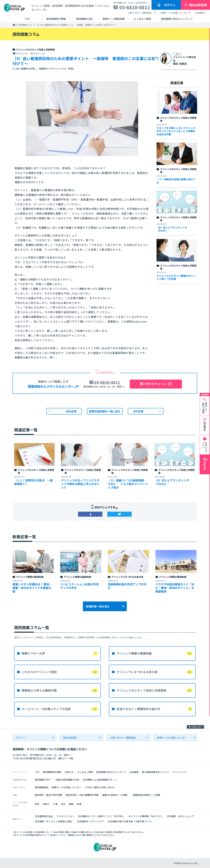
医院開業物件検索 (52, 772)
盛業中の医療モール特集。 (116, 795)
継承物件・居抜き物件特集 (48, 795)
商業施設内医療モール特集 (146, 795)
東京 (37, 804)
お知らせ (69, 772)
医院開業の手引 (43, 780)
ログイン (170, 5)
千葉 (55, 804)
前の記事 (71, 411)
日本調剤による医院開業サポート (100, 780)
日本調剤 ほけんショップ (180, 816)
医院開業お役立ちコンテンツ (111, 772)
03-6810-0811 (135, 7)
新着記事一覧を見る (98, 606)
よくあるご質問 (85, 772)
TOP (37, 772)
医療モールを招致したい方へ (174, 13)
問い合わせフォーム (153, 384)
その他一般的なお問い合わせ (100, 787)
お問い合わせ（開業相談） (141, 13)
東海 (79, 804)
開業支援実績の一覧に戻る (105, 411)
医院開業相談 (42, 787)
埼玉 (63, 804)
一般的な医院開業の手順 (67, 780)
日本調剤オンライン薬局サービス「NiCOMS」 (101, 816)
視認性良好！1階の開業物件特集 (82, 795)
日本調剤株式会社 (44, 816)
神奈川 (46, 804)
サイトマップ (179, 772)
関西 (71, 804)
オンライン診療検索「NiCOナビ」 (146, 816)
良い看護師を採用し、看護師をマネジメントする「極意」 (46, 69)
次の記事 (138, 411)
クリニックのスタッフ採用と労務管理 (35, 50)
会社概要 (199, 13)
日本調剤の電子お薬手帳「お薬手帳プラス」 (131, 821)
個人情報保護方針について (156, 772)
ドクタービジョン (65, 816)
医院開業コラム (25, 25)
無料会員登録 (198, 5)
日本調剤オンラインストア (91, 821)
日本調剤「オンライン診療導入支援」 (54, 821)
